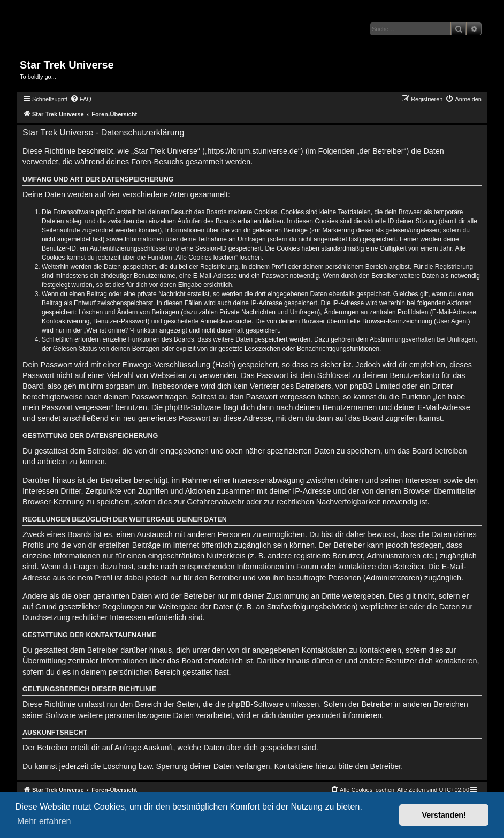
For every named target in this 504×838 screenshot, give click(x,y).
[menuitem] (81, 99)
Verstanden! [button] (444, 815)
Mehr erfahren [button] (44, 821)
